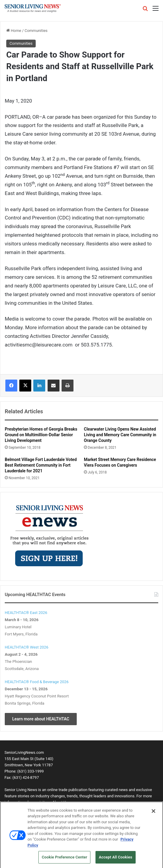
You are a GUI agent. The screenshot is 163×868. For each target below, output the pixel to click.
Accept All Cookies (115, 859)
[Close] (153, 813)
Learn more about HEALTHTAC (41, 719)
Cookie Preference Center (64, 859)
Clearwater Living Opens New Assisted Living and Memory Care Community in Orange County (120, 435)
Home (14, 31)
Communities (36, 31)
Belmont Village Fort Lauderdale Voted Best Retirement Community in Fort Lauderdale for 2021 (41, 465)
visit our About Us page (58, 802)
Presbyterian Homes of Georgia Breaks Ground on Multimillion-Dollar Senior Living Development (41, 435)
